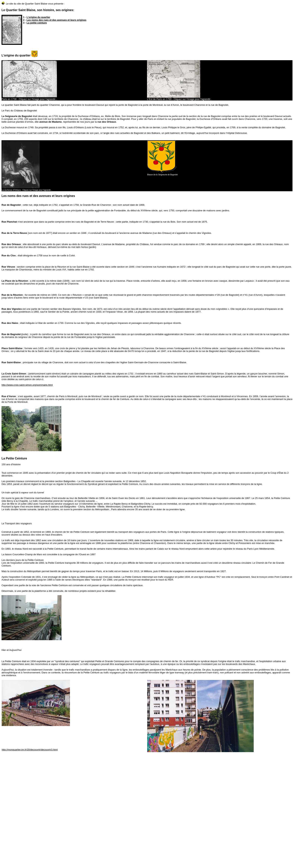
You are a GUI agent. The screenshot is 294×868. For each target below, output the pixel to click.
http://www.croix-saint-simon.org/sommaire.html (27, 385)
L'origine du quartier (38, 17)
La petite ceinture (37, 23)
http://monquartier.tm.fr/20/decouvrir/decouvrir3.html (30, 750)
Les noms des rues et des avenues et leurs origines (57, 20)
